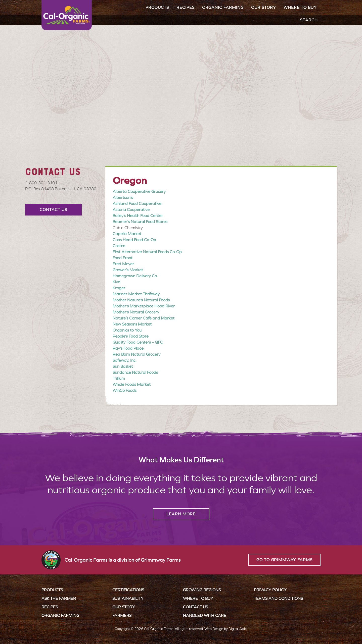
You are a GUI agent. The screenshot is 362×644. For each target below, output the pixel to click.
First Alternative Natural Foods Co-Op (147, 252)
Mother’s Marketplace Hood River (144, 306)
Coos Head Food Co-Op (134, 240)
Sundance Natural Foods (135, 372)
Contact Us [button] (53, 210)
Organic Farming (223, 7)
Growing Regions (202, 590)
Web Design (214, 629)
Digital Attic (238, 629)
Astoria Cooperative (131, 210)
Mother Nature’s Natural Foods (141, 300)
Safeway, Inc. (125, 360)
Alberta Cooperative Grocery (139, 192)
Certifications (128, 590)
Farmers (122, 615)
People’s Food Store (131, 336)
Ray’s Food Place (128, 348)
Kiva (117, 282)
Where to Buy (300, 7)
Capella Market (127, 234)
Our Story (264, 7)
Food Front (123, 258)
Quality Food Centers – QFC (138, 342)
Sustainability (128, 598)
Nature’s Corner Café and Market (144, 318)
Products (157, 7)
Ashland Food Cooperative (137, 204)
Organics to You (127, 330)
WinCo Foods (125, 390)
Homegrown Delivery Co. (135, 276)
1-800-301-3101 (41, 183)
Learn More (181, 514)
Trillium (119, 378)
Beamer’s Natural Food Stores (140, 222)
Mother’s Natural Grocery (136, 312)
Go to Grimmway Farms (284, 560)
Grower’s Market (128, 270)
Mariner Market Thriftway (136, 294)
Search (309, 20)
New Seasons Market (132, 324)
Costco (119, 246)
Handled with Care (205, 615)
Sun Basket (123, 366)
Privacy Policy (270, 590)
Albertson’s (123, 198)
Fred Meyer (123, 264)
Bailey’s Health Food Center (138, 216)
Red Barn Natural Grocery (137, 354)
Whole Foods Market (132, 384)
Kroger (119, 288)
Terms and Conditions (278, 598)
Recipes (186, 7)
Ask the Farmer (59, 598)
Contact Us (195, 607)
